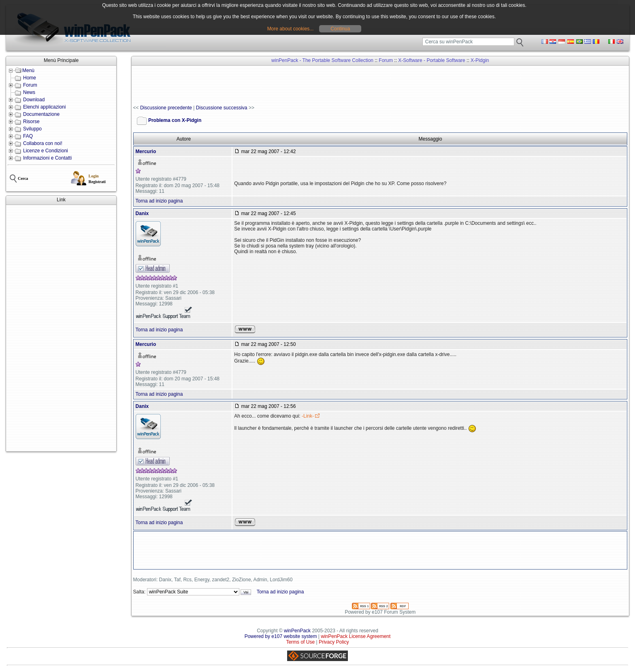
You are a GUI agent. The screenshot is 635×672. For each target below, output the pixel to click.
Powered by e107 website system (281, 636)
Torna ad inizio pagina (159, 201)
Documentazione (41, 114)
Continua (340, 29)
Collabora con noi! (43, 143)
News (29, 92)
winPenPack (297, 631)
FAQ (28, 136)
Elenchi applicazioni (44, 107)
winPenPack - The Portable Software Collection (322, 60)
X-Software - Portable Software (432, 60)
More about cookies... (291, 29)
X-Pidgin (480, 60)
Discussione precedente (166, 108)
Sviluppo (32, 129)
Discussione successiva (222, 108)
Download (34, 100)
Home (30, 78)
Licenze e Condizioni (46, 151)
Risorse (31, 122)
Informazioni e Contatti (47, 158)
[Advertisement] (61, 328)
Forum (30, 85)
